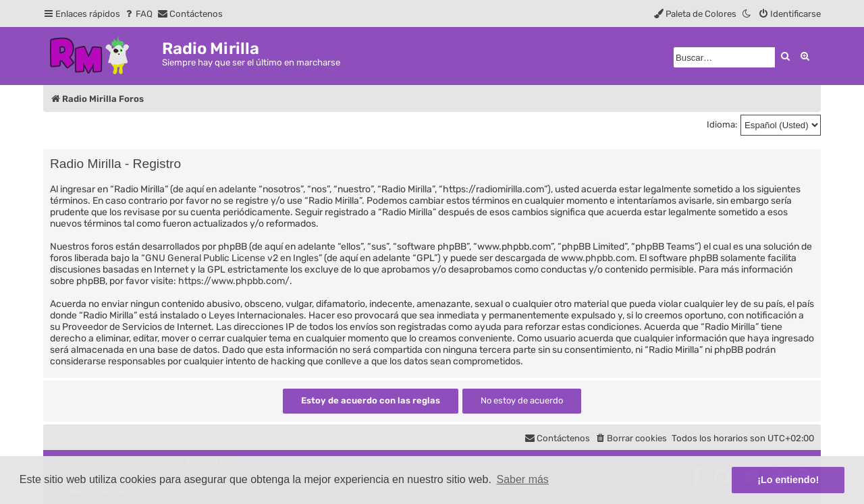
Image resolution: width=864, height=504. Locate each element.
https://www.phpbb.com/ (234, 281)
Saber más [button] (523, 479)
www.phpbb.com (598, 258)
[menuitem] (138, 14)
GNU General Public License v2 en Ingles (232, 258)
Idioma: (722, 124)
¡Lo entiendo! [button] (788, 480)
